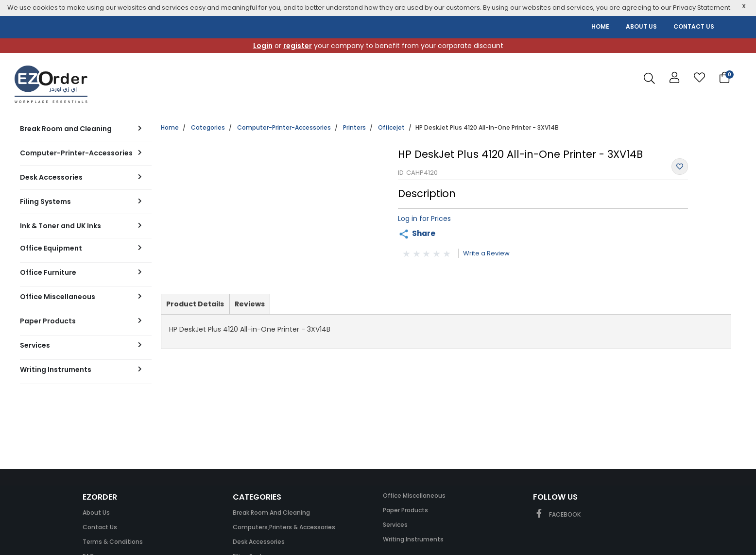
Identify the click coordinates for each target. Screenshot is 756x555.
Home (170, 127)
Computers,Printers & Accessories (284, 527)
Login (263, 46)
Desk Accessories (259, 542)
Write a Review (486, 253)
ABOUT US (641, 26)
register (298, 46)
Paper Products (405, 510)
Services (395, 525)
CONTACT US (694, 26)
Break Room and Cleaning (271, 513)
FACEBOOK (557, 514)
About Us (96, 513)
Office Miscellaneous (414, 496)
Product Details (195, 306)
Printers (354, 127)
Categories (208, 127)
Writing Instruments (413, 539)
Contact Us (100, 527)
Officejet (391, 127)
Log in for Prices (424, 219)
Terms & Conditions (113, 542)
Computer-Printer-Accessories (284, 127)
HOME (600, 26)
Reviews (250, 304)
